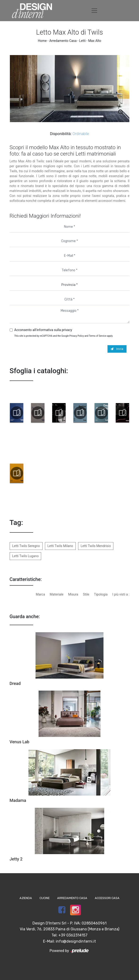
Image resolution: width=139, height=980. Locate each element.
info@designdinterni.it (76, 941)
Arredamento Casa (63, 41)
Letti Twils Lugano (26, 556)
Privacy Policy (77, 336)
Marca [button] (40, 594)
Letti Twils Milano (60, 546)
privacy (67, 330)
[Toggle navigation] (94, 11)
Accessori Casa (107, 898)
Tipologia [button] (101, 594)
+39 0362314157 (73, 935)
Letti (83, 41)
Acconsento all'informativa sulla (43, 330)
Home (42, 41)
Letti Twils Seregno (26, 546)
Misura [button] (73, 594)
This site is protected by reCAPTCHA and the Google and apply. (64, 336)
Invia (117, 349)
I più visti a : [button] (121, 594)
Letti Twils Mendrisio (96, 546)
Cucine (45, 898)
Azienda (26, 898)
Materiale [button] (56, 594)
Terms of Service (98, 336)
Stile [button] (86, 594)
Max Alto (95, 41)
